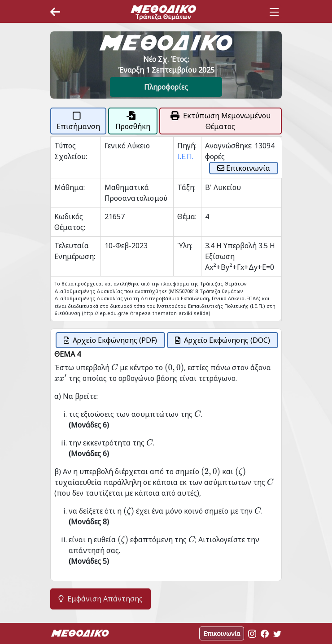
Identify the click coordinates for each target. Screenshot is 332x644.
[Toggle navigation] (274, 12)
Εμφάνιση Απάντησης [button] (100, 599)
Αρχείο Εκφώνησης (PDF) (110, 340)
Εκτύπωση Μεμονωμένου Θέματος (221, 121)
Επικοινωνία (244, 168)
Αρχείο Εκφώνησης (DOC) (223, 340)
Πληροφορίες (166, 87)
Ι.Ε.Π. (185, 156)
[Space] (163, 12)
